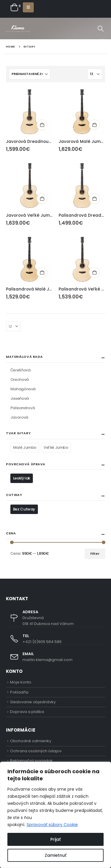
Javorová (19, 417)
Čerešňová (20, 370)
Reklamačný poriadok (31, 761)
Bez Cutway (24, 509)
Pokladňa (19, 692)
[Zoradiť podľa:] (30, 74)
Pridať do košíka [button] (42, 125)
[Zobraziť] (95, 74)
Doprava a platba (27, 712)
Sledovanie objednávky (33, 702)
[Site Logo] (18, 28)
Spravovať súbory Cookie (52, 825)
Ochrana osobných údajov (36, 751)
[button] (28, 7)
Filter (95, 554)
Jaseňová (20, 398)
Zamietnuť (55, 855)
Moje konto (21, 682)
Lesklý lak (22, 478)
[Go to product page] (29, 112)
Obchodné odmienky (31, 741)
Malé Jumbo (25, 447)
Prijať (55, 839)
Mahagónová (23, 389)
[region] (55, 815)
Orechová (20, 380)
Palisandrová (22, 408)
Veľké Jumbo (56, 447)
